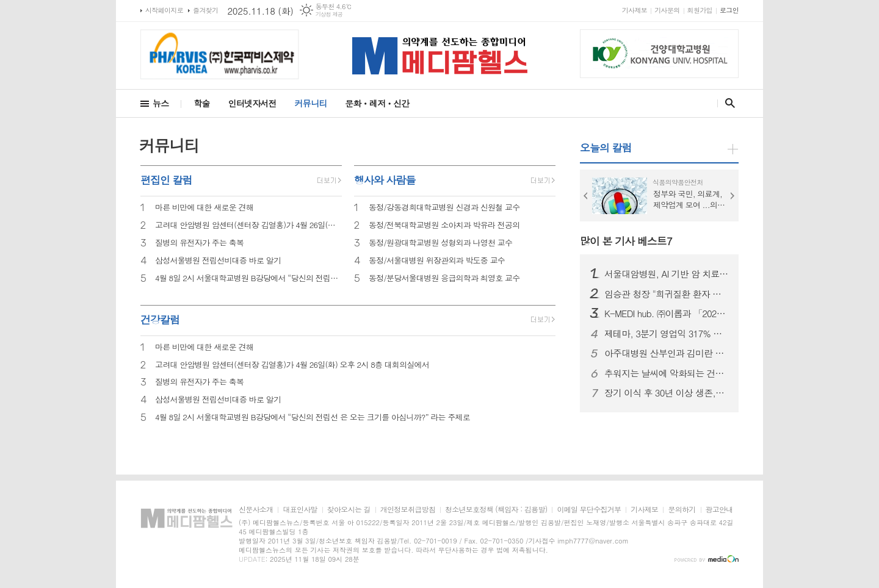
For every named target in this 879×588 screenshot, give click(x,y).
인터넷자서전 (252, 103)
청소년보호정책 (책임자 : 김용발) (496, 510)
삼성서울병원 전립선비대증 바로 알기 (218, 261)
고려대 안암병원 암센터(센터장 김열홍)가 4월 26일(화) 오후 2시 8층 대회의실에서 (248, 225)
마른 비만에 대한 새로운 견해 (204, 208)
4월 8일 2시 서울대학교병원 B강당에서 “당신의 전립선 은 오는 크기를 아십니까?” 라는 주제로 (248, 278)
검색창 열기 (727, 103)
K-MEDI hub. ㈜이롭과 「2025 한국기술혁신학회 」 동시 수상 (667, 314)
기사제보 (635, 10)
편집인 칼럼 (166, 180)
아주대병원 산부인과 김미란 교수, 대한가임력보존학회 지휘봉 (667, 353)
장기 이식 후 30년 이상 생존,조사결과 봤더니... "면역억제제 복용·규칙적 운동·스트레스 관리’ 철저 (667, 393)
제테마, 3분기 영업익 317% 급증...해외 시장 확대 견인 (667, 334)
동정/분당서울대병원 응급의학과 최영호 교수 (444, 278)
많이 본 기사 (626, 241)
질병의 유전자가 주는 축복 (199, 243)
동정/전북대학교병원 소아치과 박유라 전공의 (444, 225)
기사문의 (667, 10)
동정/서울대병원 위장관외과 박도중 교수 (437, 261)
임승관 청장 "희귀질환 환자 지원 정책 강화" (667, 294)
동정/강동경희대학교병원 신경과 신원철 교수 (444, 208)
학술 (201, 103)
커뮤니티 (311, 103)
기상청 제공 (329, 14)
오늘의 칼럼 (606, 148)
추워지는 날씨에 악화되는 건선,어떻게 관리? (667, 373)
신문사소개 (256, 510)
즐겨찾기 (205, 10)
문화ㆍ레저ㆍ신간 (377, 103)
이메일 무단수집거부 (589, 510)
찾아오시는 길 (349, 510)
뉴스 (161, 103)
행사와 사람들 (385, 180)
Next (733, 196)
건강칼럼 (160, 320)
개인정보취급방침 (408, 510)
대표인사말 (300, 510)
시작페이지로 (164, 10)
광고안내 (719, 510)
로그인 (729, 10)
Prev (586, 196)
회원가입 (700, 10)
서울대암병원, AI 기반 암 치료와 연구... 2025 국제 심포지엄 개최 (667, 274)
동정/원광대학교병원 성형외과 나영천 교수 (440, 243)
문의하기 (682, 510)
